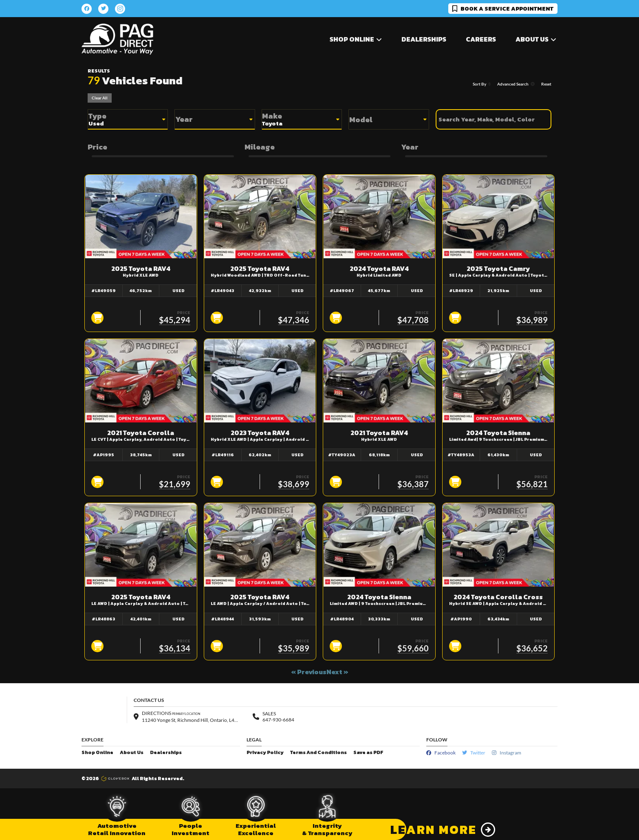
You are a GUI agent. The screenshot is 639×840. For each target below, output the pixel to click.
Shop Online (97, 753)
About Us (132, 753)
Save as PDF (368, 753)
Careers (481, 39)
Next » (337, 672)
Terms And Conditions (318, 753)
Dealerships (424, 39)
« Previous (309, 672)
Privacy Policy (265, 753)
